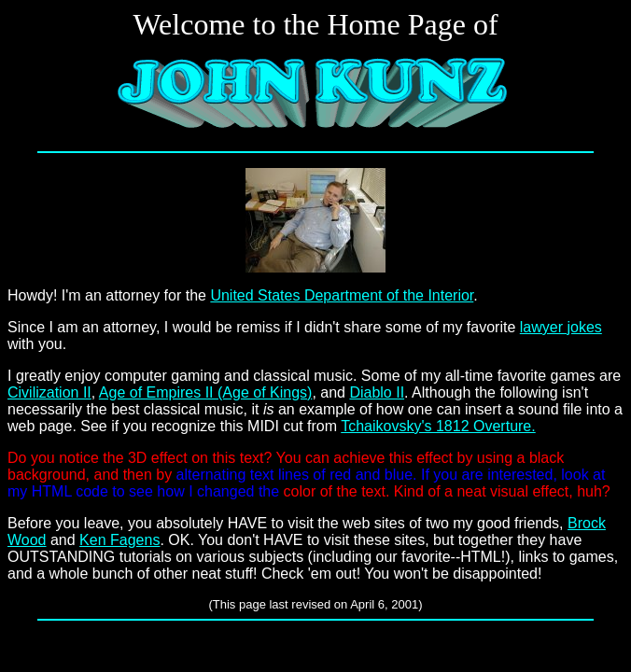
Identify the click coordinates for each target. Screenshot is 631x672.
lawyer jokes (561, 327)
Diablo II (377, 392)
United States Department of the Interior (342, 295)
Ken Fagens (119, 540)
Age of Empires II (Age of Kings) (206, 392)
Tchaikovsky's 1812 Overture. (438, 426)
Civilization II (49, 392)
